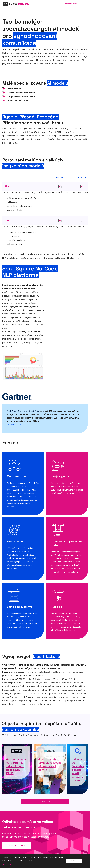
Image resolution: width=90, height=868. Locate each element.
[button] (85, 4)
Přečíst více (45, 801)
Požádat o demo (71, 4)
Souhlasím (74, 861)
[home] (20, 4)
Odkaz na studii (14, 425)
